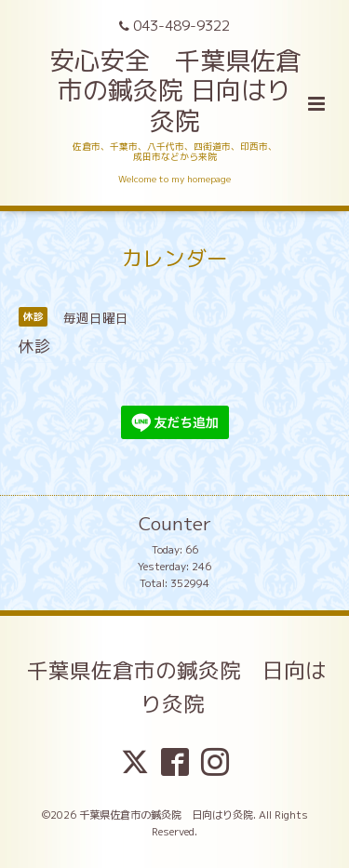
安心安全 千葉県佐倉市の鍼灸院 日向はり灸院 (175, 91)
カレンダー (174, 258)
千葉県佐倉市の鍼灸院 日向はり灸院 (177, 686)
